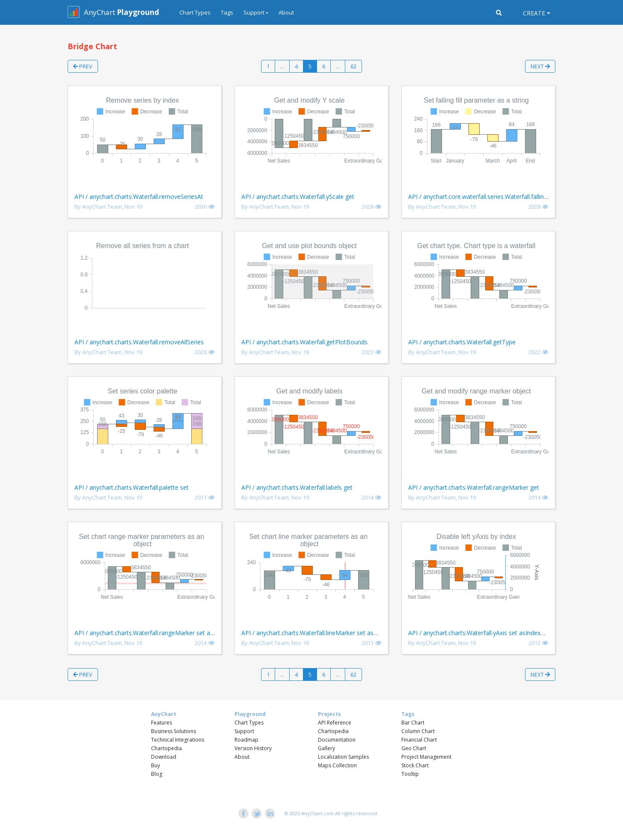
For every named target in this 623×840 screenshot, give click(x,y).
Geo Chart (414, 748)
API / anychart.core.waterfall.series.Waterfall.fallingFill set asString (498, 197)
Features (162, 723)
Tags (227, 12)
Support (244, 731)
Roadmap (246, 740)
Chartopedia (166, 748)
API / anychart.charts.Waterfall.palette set (132, 487)
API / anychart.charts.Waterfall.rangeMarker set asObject (153, 633)
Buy (156, 765)
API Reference (335, 723)
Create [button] (534, 13)
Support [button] (254, 12)
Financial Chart (419, 740)
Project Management (426, 757)
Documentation (337, 740)
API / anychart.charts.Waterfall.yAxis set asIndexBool (481, 633)
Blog (157, 774)
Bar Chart (413, 723)
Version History (253, 748)
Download (164, 757)
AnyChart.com (317, 813)
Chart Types (195, 12)
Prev (83, 66)
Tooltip (410, 774)
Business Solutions (174, 731)
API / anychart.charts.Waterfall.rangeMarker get (474, 487)
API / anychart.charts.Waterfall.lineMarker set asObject (317, 633)
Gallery (326, 748)
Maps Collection (337, 765)
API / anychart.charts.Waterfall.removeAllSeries (139, 342)
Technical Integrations (178, 740)
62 (353, 66)
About (286, 12)
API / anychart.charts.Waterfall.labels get (297, 487)
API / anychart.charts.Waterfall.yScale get (298, 197)
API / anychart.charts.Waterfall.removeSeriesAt (139, 197)
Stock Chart (415, 765)
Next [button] (540, 66)
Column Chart (418, 731)
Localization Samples (343, 757)
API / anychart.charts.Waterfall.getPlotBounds (304, 342)
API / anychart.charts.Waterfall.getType (462, 342)
